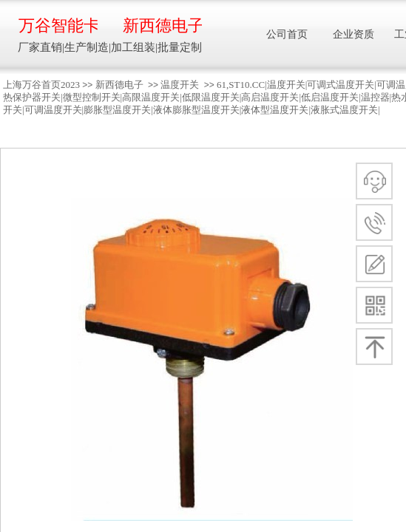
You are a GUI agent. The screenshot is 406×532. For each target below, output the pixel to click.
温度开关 (180, 85)
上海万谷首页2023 (41, 85)
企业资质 (353, 34)
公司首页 (287, 34)
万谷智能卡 (58, 25)
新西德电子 (119, 85)
